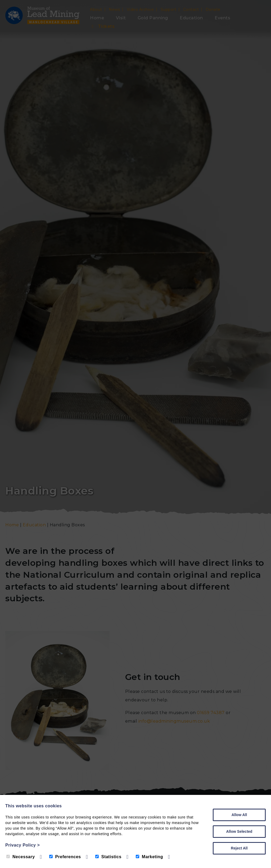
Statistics (108, 857)
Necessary (21, 857)
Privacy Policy (22, 845)
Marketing (149, 857)
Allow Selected (239, 831)
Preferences (65, 857)
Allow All (239, 815)
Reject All (239, 848)
